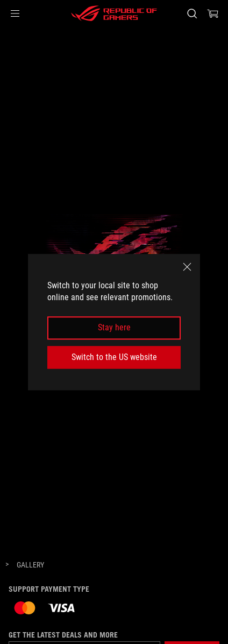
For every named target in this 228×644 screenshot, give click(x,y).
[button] (15, 13)
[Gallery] (30, 565)
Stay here (114, 328)
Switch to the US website (114, 357)
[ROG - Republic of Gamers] (114, 13)
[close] (187, 267)
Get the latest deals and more (63, 635)
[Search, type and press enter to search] (192, 13)
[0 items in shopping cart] (213, 13)
